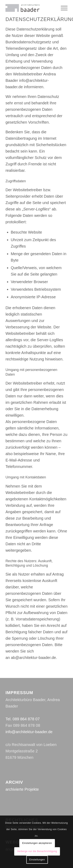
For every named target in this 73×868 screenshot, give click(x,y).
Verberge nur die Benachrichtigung (37, 851)
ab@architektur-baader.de (33, 658)
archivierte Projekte (22, 789)
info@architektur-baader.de (29, 732)
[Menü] (62, 8)
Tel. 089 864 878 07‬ (23, 719)
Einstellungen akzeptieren (37, 843)
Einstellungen (37, 860)
